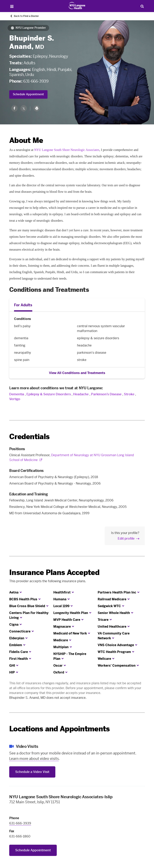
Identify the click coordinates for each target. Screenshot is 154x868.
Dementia (17, 394)
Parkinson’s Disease (106, 394)
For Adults (23, 305)
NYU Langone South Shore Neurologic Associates (67, 150)
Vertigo (15, 399)
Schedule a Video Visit (32, 772)
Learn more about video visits (34, 759)
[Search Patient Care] (142, 6)
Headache (81, 394)
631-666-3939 (36, 81)
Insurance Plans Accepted (54, 572)
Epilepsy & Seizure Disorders (49, 394)
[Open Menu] (12, 7)
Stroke (129, 394)
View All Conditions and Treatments (77, 373)
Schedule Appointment (28, 94)
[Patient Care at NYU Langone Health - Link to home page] (77, 6)
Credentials (29, 437)
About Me (26, 140)
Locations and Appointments (59, 729)
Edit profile (126, 539)
